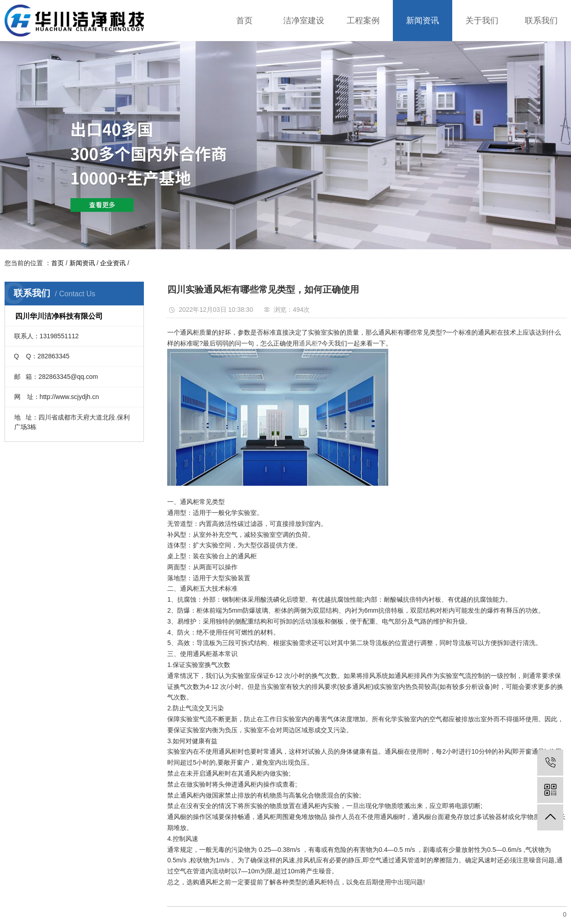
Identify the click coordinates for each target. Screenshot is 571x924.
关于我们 (482, 21)
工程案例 (363, 21)
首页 (244, 21)
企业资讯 (113, 263)
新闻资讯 (423, 21)
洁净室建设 (304, 21)
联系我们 (541, 21)
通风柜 (308, 343)
